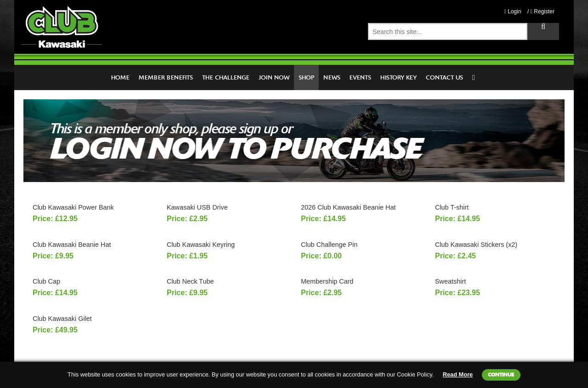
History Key (399, 77)
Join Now (274, 77)
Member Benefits (166, 77)
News (332, 77)
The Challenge (226, 77)
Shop (306, 77)
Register (543, 11)
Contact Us (444, 77)
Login (512, 11)
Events (360, 77)
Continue (501, 375)
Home (120, 77)
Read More (458, 374)
